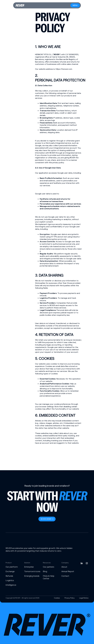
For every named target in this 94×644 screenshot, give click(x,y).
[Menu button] (75, 5)
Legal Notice (84, 598)
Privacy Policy (70, 598)
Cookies (57, 598)
